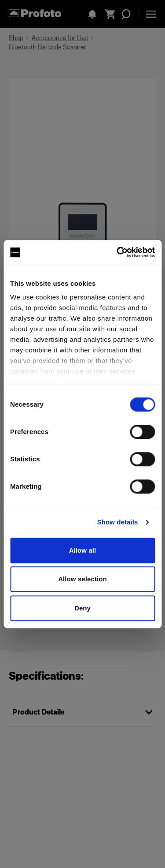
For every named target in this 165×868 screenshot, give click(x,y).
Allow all (83, 550)
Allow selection (82, 579)
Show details (118, 522)
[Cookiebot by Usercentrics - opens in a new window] (117, 252)
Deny (82, 608)
